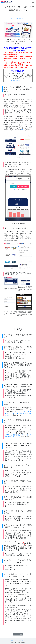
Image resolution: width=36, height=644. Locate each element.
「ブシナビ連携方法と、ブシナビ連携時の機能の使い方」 (18, 413)
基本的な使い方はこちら (18, 19)
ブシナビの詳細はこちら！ (18, 81)
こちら (12, 105)
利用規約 (12, 640)
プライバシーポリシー (21, 640)
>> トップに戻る (18, 634)
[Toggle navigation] (33, 2)
